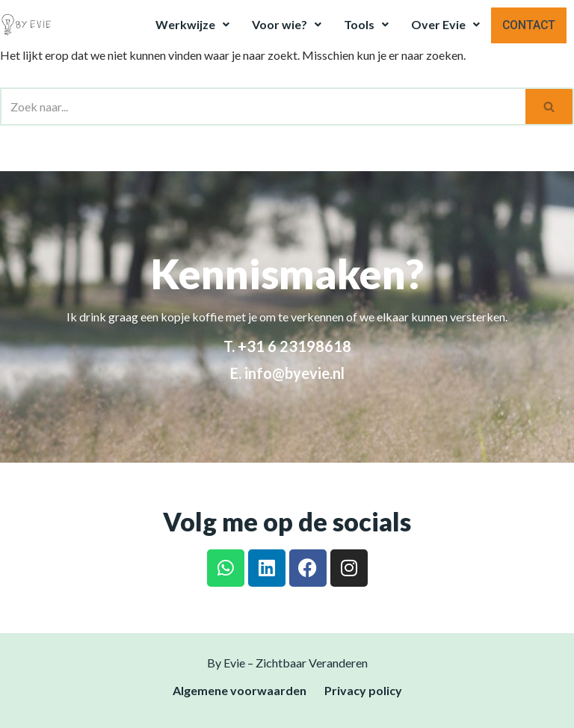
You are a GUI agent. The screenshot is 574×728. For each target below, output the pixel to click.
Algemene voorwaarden (240, 690)
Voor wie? (288, 24)
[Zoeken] (263, 107)
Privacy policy (363, 690)
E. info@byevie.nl (287, 373)
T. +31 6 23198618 (287, 346)
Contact (530, 25)
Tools (368, 24)
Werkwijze (194, 24)
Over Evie (447, 24)
